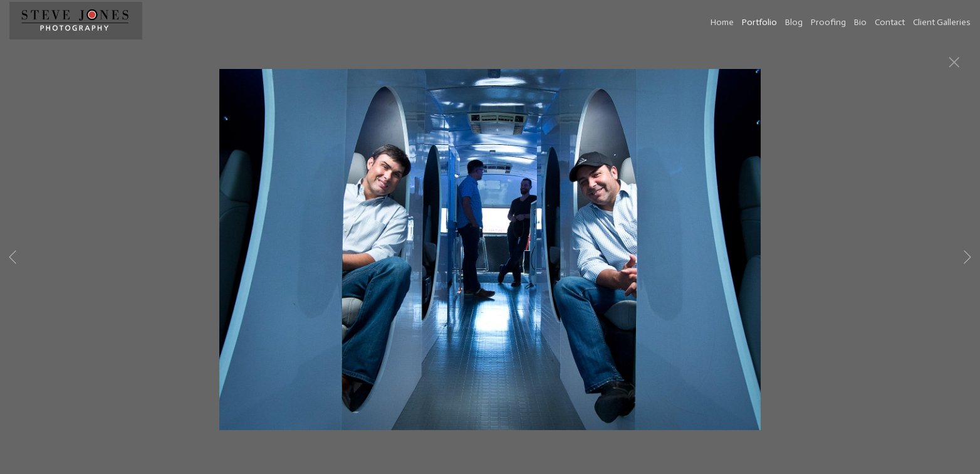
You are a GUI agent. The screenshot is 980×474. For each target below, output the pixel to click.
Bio (860, 22)
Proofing (828, 22)
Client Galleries (942, 22)
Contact (890, 22)
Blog (794, 22)
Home (722, 22)
